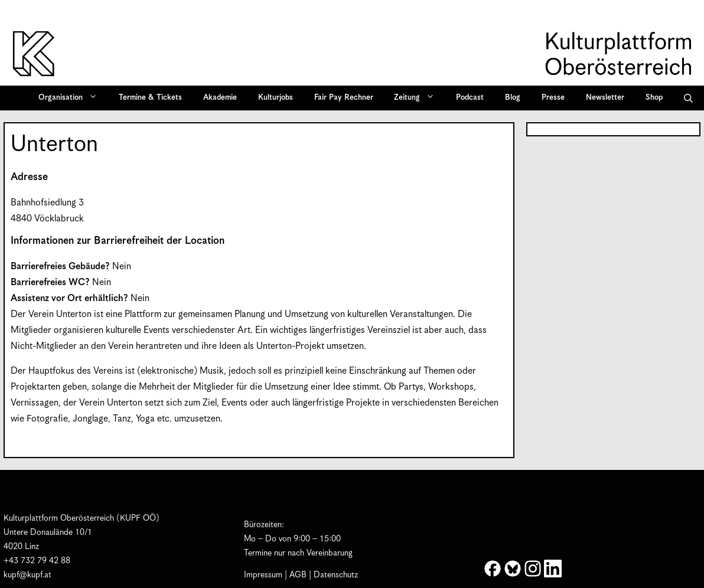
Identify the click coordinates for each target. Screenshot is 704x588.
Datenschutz (336, 575)
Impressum (263, 575)
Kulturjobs (276, 98)
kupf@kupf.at (27, 575)
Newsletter (605, 98)
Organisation (72, 98)
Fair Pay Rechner (344, 98)
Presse (553, 98)
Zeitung (418, 98)
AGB (298, 575)
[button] (688, 98)
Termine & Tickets (150, 98)
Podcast (470, 98)
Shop (654, 98)
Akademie (220, 98)
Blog (513, 98)
